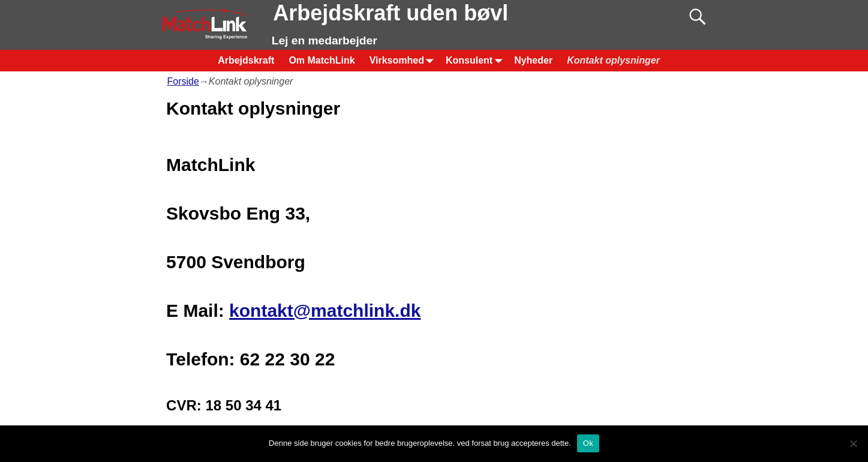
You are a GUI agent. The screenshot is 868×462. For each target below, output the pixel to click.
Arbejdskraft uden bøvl (391, 13)
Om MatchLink (322, 60)
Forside (183, 81)
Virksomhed (404, 60)
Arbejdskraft (246, 60)
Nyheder (533, 60)
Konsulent (476, 60)
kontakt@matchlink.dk (325, 310)
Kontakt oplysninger (613, 60)
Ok (588, 443)
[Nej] (853, 443)
